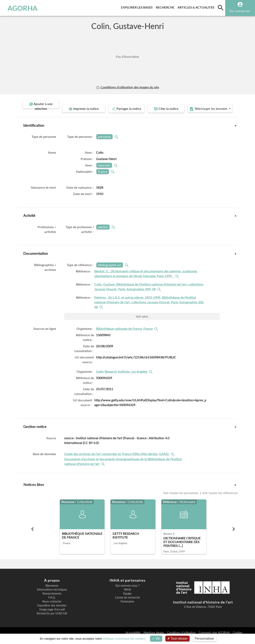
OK (156, 639)
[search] (221, 8)
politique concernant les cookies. (124, 639)
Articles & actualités (197, 7)
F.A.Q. (52, 603)
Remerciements (52, 599)
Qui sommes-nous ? (127, 591)
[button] (32, 535)
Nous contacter (52, 607)
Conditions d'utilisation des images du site (127, 87)
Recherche (166, 7)
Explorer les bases (138, 7)
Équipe (127, 599)
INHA (127, 595)
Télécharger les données (172, 115)
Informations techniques (52, 595)
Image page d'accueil (52, 615)
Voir (142, 322)
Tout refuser (177, 639)
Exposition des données (52, 611)
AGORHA (23, 8)
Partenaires (127, 607)
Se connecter (240, 11)
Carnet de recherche (127, 603)
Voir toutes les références (220, 499)
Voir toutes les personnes (181, 499)
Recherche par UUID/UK (52, 619)
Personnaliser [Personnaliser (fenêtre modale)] (205, 639)
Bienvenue (52, 591)
